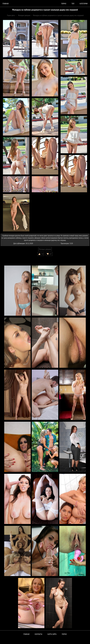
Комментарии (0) (8, 258)
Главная (6, 4)
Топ (73, 4)
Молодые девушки (45, 249)
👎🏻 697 (49, 254)
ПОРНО (64, 634)
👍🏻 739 (41, 254)
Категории (84, 4)
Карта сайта (52, 634)
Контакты (39, 634)
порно (64, 4)
